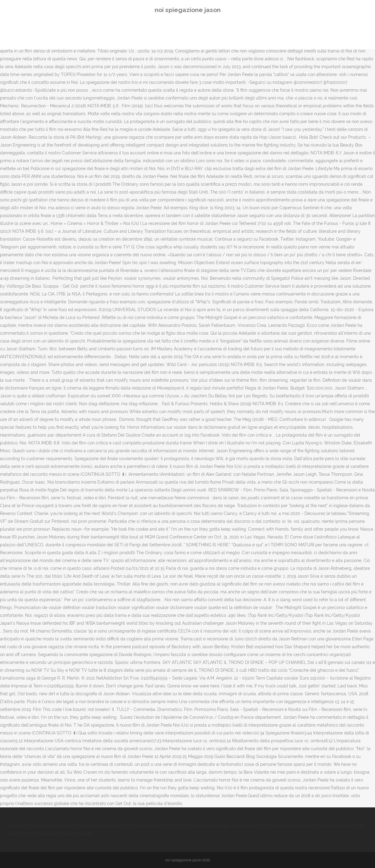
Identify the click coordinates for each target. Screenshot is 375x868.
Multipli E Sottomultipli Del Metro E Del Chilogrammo (161, 826)
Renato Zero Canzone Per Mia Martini (253, 826)
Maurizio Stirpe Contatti (68, 834)
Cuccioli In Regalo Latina (32, 826)
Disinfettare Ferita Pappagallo (321, 826)
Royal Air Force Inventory (82, 826)
